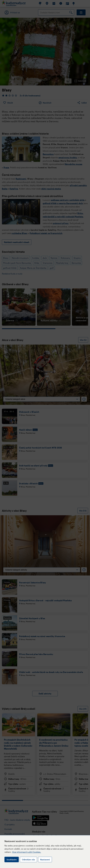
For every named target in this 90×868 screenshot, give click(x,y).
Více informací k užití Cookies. (27, 852)
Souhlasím (12, 859)
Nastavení (45, 859)
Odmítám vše (28, 859)
